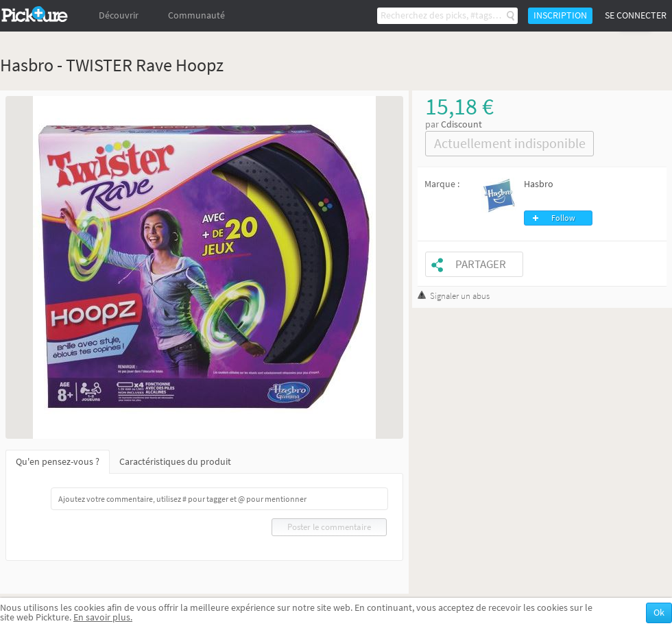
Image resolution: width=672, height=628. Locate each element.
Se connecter (636, 15)
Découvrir (119, 15)
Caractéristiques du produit (175, 462)
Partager (481, 264)
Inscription (560, 15)
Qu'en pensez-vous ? (58, 462)
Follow (563, 218)
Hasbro (539, 184)
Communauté (196, 15)
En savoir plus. (103, 617)
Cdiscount (461, 124)
